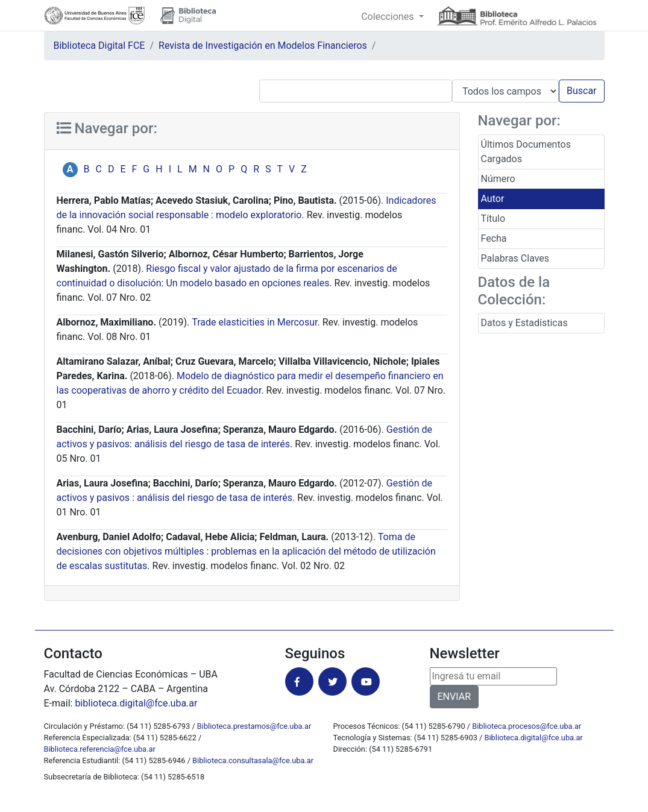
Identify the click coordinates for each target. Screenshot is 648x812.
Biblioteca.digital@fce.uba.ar (534, 738)
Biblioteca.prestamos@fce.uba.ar (254, 726)
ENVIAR (454, 697)
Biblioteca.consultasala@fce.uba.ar (253, 760)
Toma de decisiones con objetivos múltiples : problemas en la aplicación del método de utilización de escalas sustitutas (246, 551)
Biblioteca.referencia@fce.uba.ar (100, 749)
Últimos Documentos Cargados (526, 152)
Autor (493, 199)
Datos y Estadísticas (524, 323)
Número (498, 179)
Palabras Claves (515, 258)
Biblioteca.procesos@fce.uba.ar (527, 726)
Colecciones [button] (388, 17)
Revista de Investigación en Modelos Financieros (263, 46)
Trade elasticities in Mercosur (254, 322)
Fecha (494, 238)
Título (493, 219)
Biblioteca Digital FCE (99, 46)
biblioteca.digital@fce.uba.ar (136, 703)
